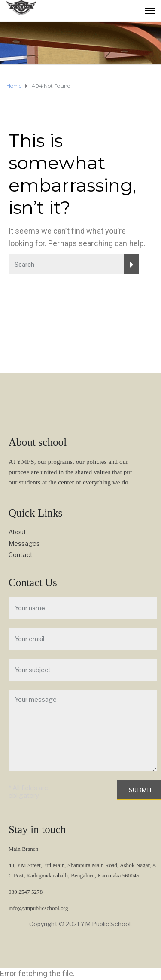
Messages (24, 543)
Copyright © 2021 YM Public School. (80, 924)
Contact (21, 555)
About (18, 532)
